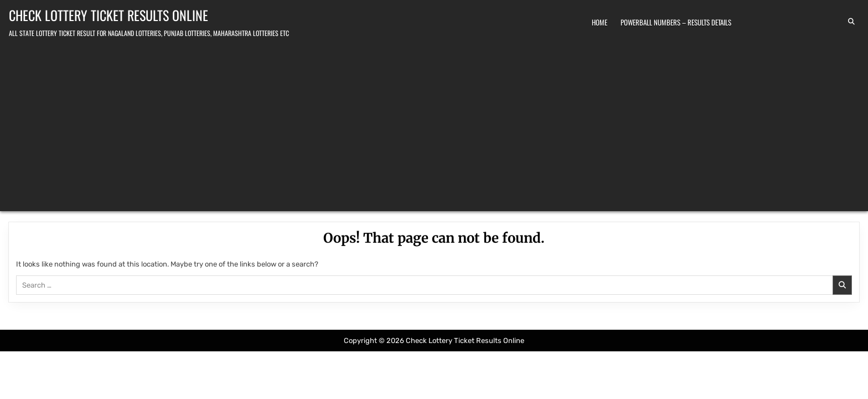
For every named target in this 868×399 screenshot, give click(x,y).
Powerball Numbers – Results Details (676, 22)
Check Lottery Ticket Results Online (108, 15)
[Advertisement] (434, 122)
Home (600, 22)
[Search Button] (851, 22)
